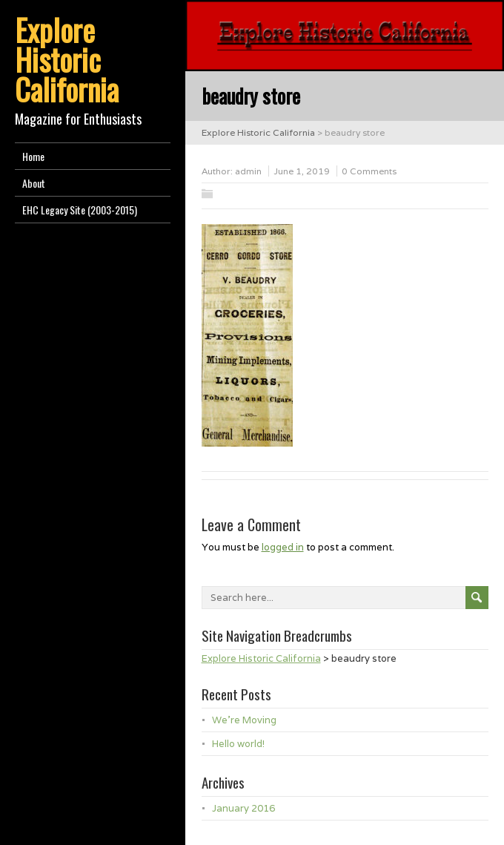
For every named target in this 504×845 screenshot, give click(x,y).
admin (248, 171)
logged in (283, 547)
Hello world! (238, 744)
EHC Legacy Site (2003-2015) (80, 210)
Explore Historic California (67, 59)
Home (33, 156)
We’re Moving (244, 720)
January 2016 (243, 808)
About (34, 183)
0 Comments (369, 171)
